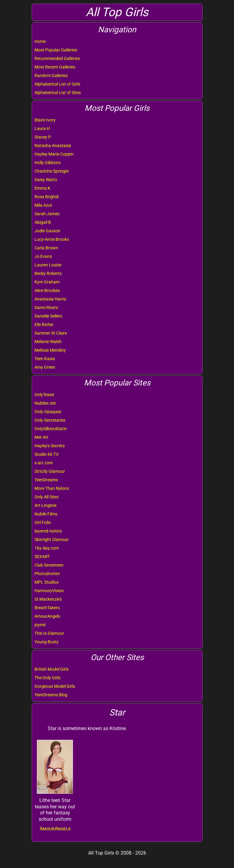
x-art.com (44, 463)
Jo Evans (43, 256)
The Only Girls (47, 678)
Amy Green (45, 367)
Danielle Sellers (48, 316)
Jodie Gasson (47, 231)
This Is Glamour (49, 633)
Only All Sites (47, 497)
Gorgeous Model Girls (55, 686)
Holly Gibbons (48, 163)
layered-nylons (48, 531)
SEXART (42, 557)
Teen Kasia (45, 359)
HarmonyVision (49, 591)
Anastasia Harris (50, 299)
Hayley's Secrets (50, 446)
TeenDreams (46, 480)
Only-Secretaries (50, 420)
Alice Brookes (47, 290)
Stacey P (43, 137)
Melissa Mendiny (50, 350)
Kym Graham (47, 282)
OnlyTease (44, 395)
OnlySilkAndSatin (51, 429)
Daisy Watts (46, 180)
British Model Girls (52, 669)
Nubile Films (46, 514)
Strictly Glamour (50, 471)
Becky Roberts (48, 273)
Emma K (42, 188)
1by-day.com (47, 548)
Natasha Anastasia (53, 146)
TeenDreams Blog (51, 695)
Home (40, 41)
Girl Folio (43, 522)
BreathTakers (47, 608)
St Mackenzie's (48, 599)
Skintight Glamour (52, 539)
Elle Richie (44, 325)
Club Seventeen (49, 565)
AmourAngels (47, 616)
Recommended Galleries (57, 58)
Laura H (42, 128)
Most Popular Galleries (56, 50)
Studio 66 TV (47, 454)
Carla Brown (46, 248)
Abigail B (43, 222)
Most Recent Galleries (55, 67)
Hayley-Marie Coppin (54, 154)
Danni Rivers (46, 307)
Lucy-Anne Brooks (52, 239)
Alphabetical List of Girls (57, 84)
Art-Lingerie (45, 505)
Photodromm (47, 574)
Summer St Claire (51, 333)
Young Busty (47, 642)
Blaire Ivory (45, 120)
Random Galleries (51, 76)
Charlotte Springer (52, 171)
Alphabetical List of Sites (58, 93)
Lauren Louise (48, 265)
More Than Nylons (52, 488)
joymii (40, 625)
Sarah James (47, 214)
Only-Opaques (48, 412)
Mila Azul (43, 205)
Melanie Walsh (48, 342)
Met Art (41, 437)
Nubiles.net (45, 403)
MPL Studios (47, 582)
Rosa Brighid (47, 197)
